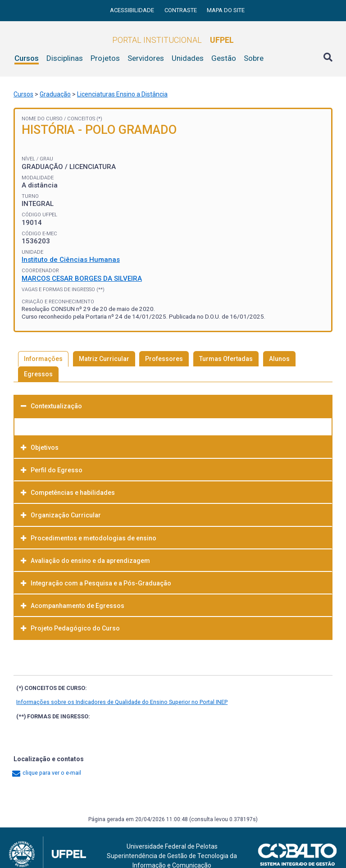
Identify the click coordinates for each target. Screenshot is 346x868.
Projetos (105, 58)
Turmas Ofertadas (226, 359)
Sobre (254, 58)
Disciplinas (65, 58)
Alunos (279, 359)
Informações (43, 359)
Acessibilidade (133, 10)
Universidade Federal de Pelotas (172, 846)
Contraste (181, 10)
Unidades (188, 58)
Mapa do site (226, 10)
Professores (164, 359)
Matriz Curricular (104, 359)
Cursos (27, 58)
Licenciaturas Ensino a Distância (122, 94)
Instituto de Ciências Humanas (71, 260)
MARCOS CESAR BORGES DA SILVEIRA (82, 279)
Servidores (146, 58)
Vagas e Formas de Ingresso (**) (63, 290)
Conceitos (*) (85, 119)
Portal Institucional (173, 40)
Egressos (38, 374)
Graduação (55, 94)
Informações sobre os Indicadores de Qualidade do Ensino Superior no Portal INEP (122, 702)
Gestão (224, 58)
